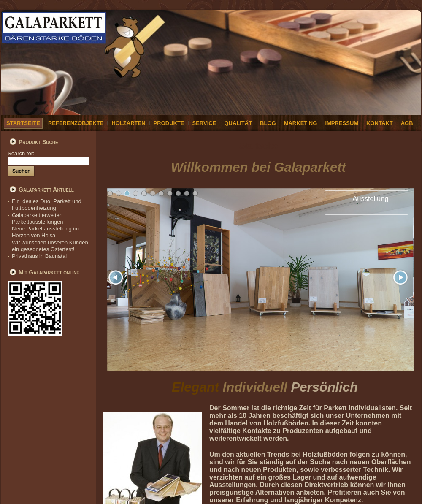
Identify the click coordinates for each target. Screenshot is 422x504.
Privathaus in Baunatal (39, 256)
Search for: (48, 157)
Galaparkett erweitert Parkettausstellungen (37, 218)
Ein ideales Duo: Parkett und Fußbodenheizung (47, 205)
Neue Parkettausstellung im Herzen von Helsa (45, 232)
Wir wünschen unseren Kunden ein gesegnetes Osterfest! (50, 246)
